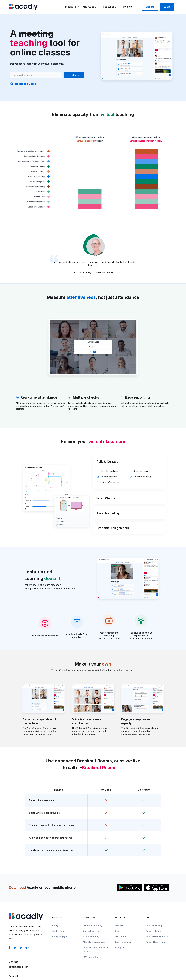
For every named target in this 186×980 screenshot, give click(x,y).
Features (119, 925)
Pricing (128, 7)
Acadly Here (58, 931)
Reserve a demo (123, 942)
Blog (117, 931)
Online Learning (91, 931)
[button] (72, 7)
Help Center (121, 936)
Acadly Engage (59, 936)
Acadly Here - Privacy (157, 936)
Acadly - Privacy (154, 925)
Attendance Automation (95, 942)
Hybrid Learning (91, 936)
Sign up (150, 7)
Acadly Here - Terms (156, 942)
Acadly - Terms (154, 931)
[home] (23, 7)
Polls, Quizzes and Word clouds (95, 949)
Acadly (55, 925)
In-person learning (92, 925)
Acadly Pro (120, 947)
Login (167, 7)
